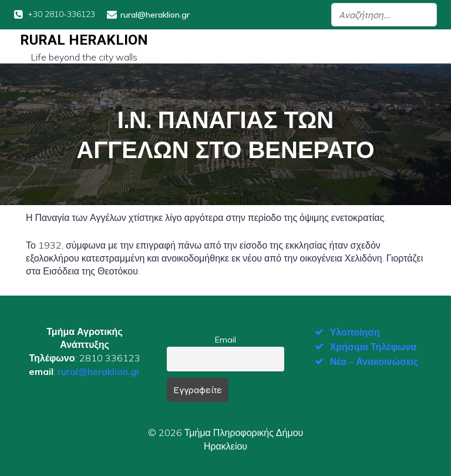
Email (225, 340)
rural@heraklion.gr (99, 371)
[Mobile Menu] (427, 46)
